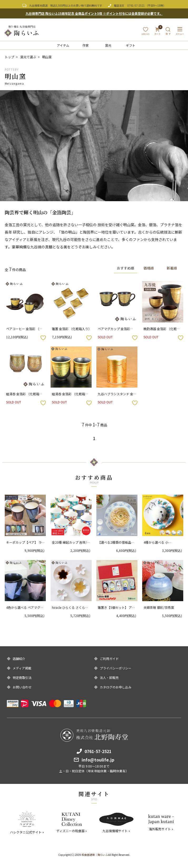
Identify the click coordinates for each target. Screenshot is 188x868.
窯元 (108, 45)
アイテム (63, 45)
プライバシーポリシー (116, 668)
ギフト (131, 45)
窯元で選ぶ (28, 57)
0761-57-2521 (136, 5)
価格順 (149, 268)
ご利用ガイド (109, 659)
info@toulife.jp (98, 760)
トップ (9, 57)
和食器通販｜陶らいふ (95, 855)
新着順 (172, 268)
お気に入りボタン (43, 338)
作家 (86, 45)
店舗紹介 (19, 659)
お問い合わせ (22, 687)
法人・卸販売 (109, 678)
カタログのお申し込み (116, 687)
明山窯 (47, 57)
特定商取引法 (22, 678)
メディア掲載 (22, 668)
